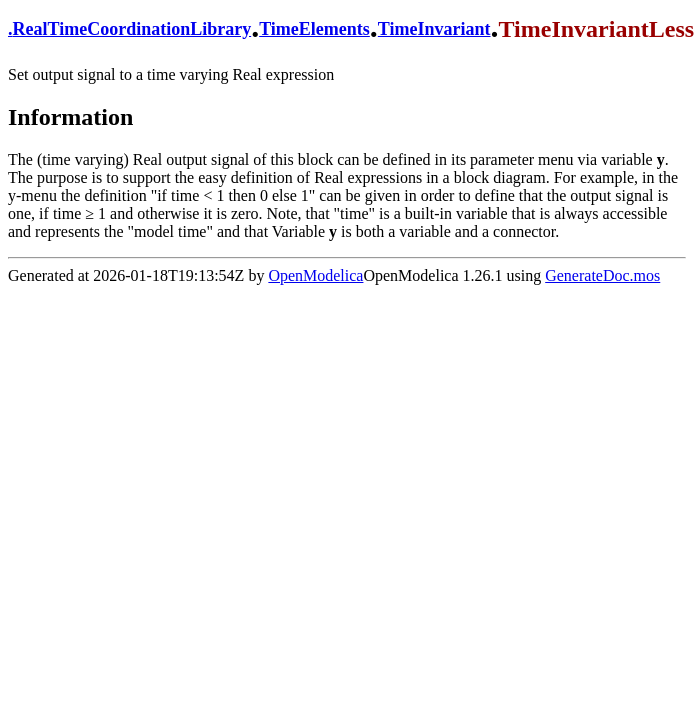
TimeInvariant (434, 29)
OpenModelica (315, 275)
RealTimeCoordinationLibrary (132, 29)
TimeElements (314, 29)
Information (70, 117)
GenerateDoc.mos (602, 275)
